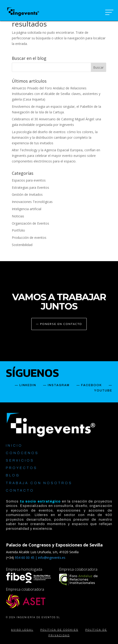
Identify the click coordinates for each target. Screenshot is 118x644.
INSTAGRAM (59, 385)
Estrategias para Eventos (30, 187)
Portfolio (18, 230)
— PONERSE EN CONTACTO (59, 324)
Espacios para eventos (29, 180)
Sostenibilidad (22, 245)
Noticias (18, 216)
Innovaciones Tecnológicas (32, 202)
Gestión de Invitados (27, 194)
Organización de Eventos (30, 223)
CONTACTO (20, 491)
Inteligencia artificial (27, 209)
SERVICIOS (20, 460)
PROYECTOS (22, 468)
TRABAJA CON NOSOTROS (39, 483)
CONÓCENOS (22, 453)
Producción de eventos (29, 238)
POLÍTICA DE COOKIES (59, 630)
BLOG (13, 475)
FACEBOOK (91, 385)
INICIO (14, 446)
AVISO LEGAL (22, 630)
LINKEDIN (28, 385)
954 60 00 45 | (26, 558)
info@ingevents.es (52, 558)
